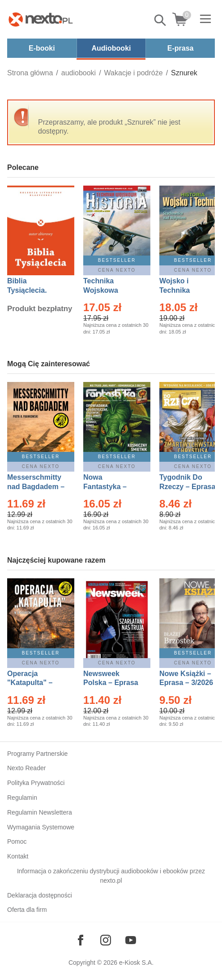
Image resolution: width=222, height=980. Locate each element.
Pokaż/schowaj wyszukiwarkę (161, 20)
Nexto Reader (26, 768)
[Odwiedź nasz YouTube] (131, 940)
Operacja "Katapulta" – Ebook (30, 683)
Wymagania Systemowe (41, 827)
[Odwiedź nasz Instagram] (106, 940)
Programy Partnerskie (37, 754)
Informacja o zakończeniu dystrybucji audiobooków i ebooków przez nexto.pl (111, 876)
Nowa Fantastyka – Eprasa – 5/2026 (110, 487)
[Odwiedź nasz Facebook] (81, 940)
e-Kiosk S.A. (136, 963)
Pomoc (17, 841)
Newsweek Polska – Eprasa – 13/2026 (111, 683)
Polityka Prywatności (36, 783)
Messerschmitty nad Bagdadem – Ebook (36, 487)
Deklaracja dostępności (40, 895)
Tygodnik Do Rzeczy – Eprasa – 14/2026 (187, 487)
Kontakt (18, 856)
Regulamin (22, 798)
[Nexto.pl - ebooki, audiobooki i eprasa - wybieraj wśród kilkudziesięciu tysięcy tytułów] (41, 19)
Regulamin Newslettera (40, 812)
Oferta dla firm (27, 910)
